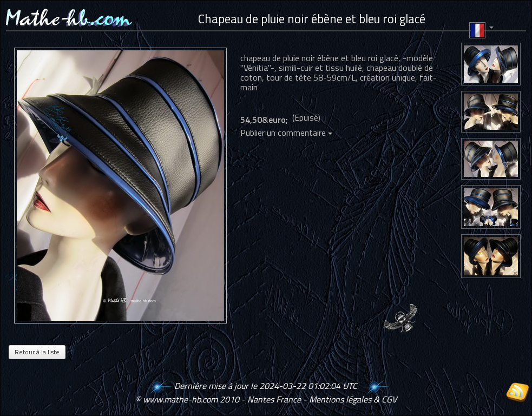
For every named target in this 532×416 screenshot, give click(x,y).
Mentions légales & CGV (353, 399)
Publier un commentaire (286, 133)
